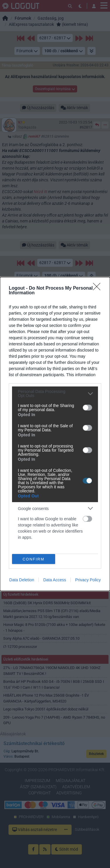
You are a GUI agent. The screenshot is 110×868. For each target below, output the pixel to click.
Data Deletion (22, 580)
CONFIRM (34, 559)
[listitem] (55, 394)
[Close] (99, 288)
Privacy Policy (88, 580)
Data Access (55, 580)
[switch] (87, 408)
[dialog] (55, 434)
